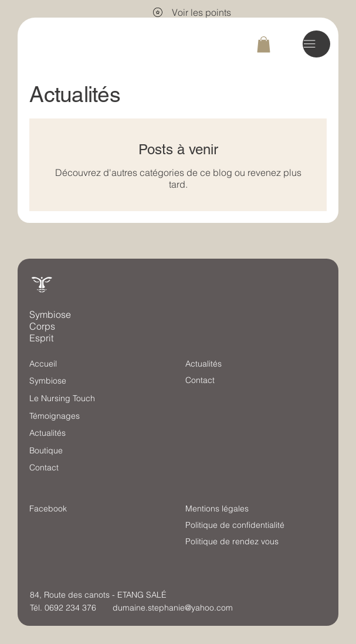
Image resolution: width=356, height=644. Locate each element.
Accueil (43, 364)
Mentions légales (217, 509)
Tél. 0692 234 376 (63, 608)
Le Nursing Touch (62, 398)
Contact (44, 467)
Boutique (46, 450)
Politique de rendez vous (232, 541)
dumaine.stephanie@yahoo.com (173, 608)
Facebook (48, 509)
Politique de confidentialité (235, 525)
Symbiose (48, 381)
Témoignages (55, 416)
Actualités (48, 433)
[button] (264, 44)
